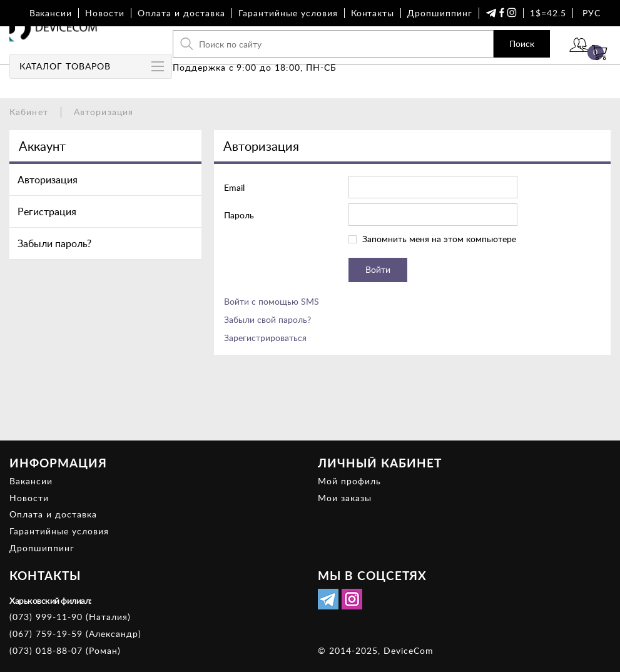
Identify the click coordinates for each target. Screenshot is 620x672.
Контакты (373, 13)
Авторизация (48, 180)
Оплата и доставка (181, 13)
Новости (105, 13)
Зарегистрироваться (265, 338)
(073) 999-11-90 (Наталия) (70, 617)
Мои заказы (345, 498)
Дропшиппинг (440, 13)
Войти (542, 61)
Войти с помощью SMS (272, 301)
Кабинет (29, 112)
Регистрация (47, 211)
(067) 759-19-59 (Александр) (75, 634)
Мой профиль (349, 481)
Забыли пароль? (54, 243)
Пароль (239, 215)
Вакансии (51, 13)
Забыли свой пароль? (267, 319)
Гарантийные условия (288, 13)
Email (234, 187)
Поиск (474, 53)
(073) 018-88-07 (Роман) (65, 650)
